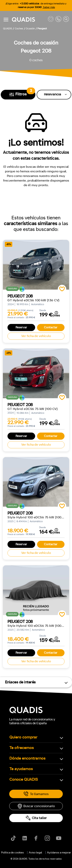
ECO (14, 440)
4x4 (46, 483)
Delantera (12, 483)
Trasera (31, 483)
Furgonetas (55, 182)
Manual (10, 390)
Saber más (49, 7)
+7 (38, 407)
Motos (33, 182)
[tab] (14, 182)
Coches (14, 182)
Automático (30, 390)
